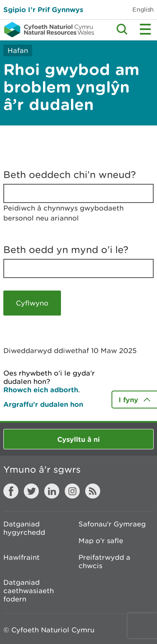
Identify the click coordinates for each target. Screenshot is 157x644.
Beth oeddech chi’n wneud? (70, 175)
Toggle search (122, 29)
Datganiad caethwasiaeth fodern (29, 591)
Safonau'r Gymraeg (112, 524)
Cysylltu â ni (78, 439)
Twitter (31, 491)
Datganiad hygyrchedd (24, 528)
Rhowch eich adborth (41, 390)
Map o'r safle (101, 541)
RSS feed (93, 491)
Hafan (18, 50)
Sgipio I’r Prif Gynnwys (43, 9)
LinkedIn (52, 491)
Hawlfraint (22, 557)
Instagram (72, 491)
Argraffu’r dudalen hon (43, 404)
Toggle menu (145, 29)
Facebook (11, 491)
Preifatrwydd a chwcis (104, 561)
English (143, 9)
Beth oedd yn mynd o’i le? (66, 250)
